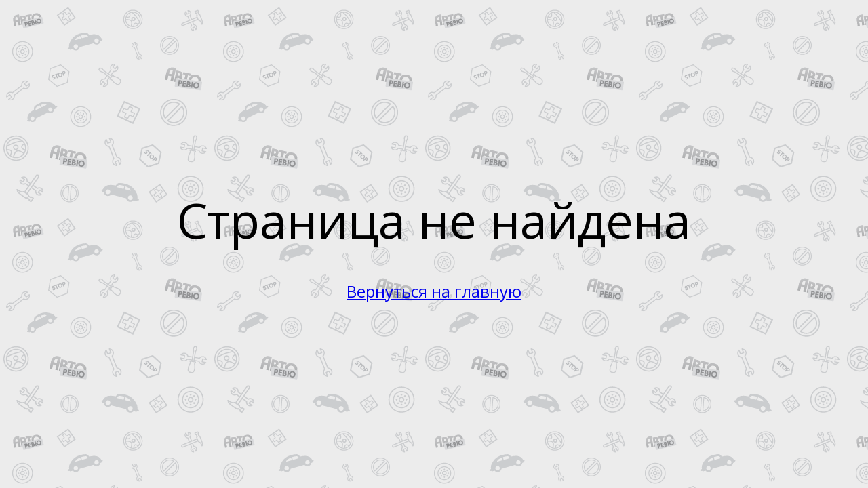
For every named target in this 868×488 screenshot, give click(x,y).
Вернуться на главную (434, 291)
